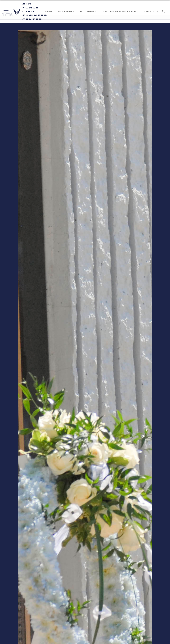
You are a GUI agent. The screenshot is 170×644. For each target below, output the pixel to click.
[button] (5, 12)
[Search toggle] (164, 12)
